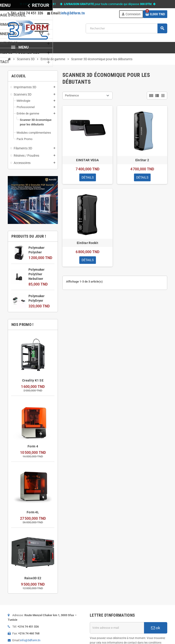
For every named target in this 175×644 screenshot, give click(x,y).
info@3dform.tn (73, 13)
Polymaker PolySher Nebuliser (37, 274)
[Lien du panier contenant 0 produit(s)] (155, 14)
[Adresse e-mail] (117, 628)
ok (156, 628)
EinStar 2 (142, 160)
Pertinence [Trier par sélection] (72, 95)
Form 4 (33, 446)
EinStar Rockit (87, 243)
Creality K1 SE (33, 380)
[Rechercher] (126, 28)
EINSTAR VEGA (87, 160)
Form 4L (33, 512)
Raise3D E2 (33, 578)
